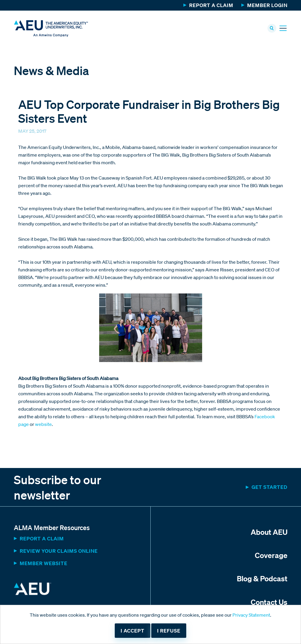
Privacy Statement (251, 615)
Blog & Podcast (262, 578)
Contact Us (269, 602)
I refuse (169, 631)
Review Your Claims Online (59, 551)
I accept (133, 631)
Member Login (267, 5)
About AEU (269, 532)
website (43, 424)
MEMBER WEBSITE (44, 563)
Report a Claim (211, 5)
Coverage (271, 555)
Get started (270, 487)
